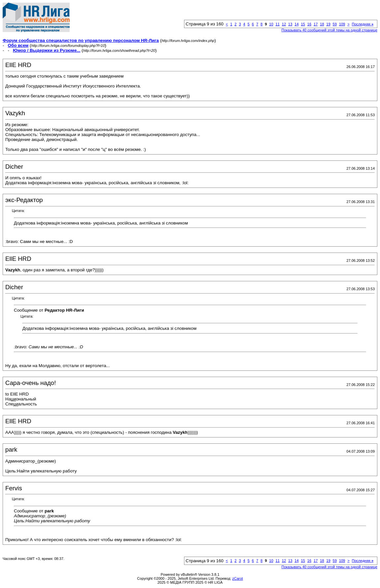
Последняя (363, 24)
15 (303, 24)
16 (309, 24)
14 (297, 24)
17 (316, 24)
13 (290, 24)
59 (335, 24)
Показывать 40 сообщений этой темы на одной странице (329, 30)
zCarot (237, 578)
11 (277, 24)
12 (284, 24)
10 (271, 24)
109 (342, 24)
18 (322, 24)
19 (328, 24)
